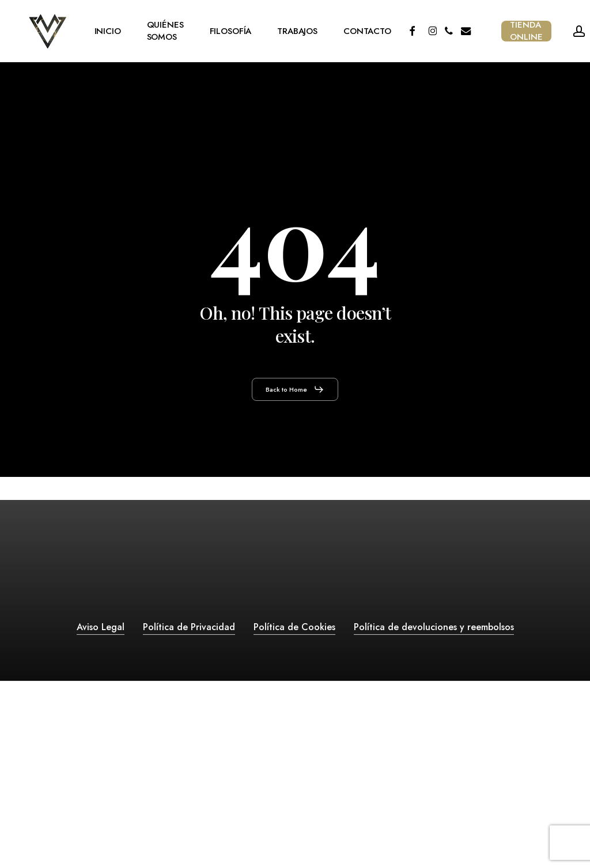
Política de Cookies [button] (294, 627)
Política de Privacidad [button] (189, 627)
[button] (295, 389)
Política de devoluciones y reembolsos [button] (434, 627)
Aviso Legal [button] (101, 627)
